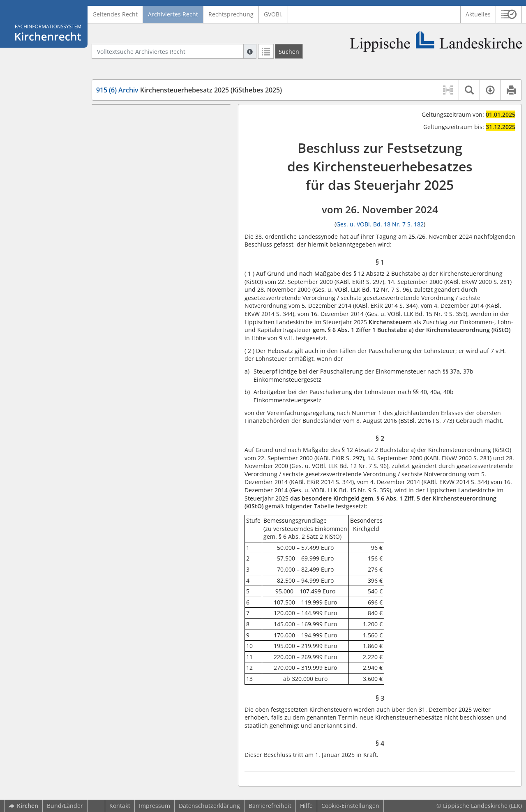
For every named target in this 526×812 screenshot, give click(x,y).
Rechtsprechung (231, 14)
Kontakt (120, 806)
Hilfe (306, 806)
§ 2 (115, 129)
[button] (509, 14)
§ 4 (115, 153)
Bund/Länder (65, 806)
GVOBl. (273, 14)
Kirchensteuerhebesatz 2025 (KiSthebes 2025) (189, 90)
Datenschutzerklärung (209, 806)
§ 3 (115, 141)
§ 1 (115, 116)
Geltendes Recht (115, 14)
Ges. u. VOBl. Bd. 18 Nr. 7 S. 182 (380, 224)
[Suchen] (289, 51)
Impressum (155, 806)
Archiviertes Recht (173, 14)
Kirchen (23, 806)
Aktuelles (478, 14)
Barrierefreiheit (270, 806)
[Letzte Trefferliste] (266, 51)
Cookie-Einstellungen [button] (350, 806)
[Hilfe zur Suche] (250, 51)
